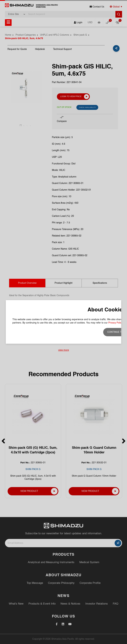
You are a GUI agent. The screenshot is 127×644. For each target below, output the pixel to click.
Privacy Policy (116, 323)
